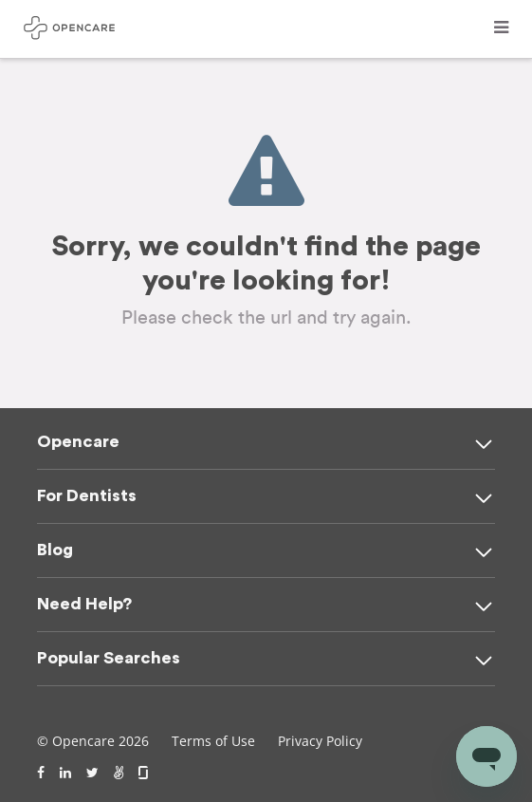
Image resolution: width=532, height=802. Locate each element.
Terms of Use (213, 741)
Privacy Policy (320, 741)
